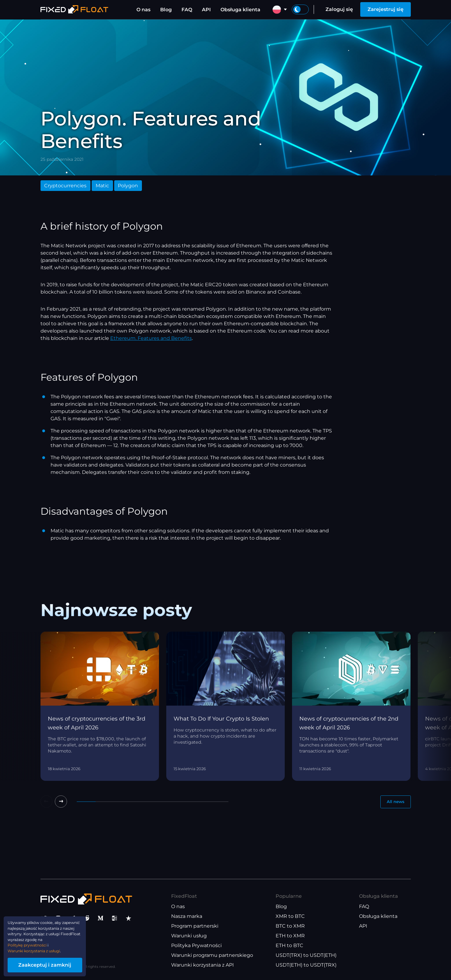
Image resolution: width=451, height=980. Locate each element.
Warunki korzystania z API (203, 965)
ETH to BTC (289, 946)
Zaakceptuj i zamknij (58, 963)
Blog (166, 10)
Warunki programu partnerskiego (212, 955)
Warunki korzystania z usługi (44, 947)
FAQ (187, 10)
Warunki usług (189, 936)
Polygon (128, 186)
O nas (143, 10)
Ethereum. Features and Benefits (151, 338)
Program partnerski (195, 926)
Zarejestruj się (386, 9)
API (206, 10)
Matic (102, 186)
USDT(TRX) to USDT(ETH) (306, 955)
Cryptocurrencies (65, 186)
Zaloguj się (339, 9)
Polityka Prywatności (196, 946)
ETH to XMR (290, 936)
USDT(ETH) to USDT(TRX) (306, 965)
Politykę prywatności (35, 940)
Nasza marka (187, 917)
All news (393, 803)
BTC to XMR (290, 926)
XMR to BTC (290, 917)
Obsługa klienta (240, 10)
